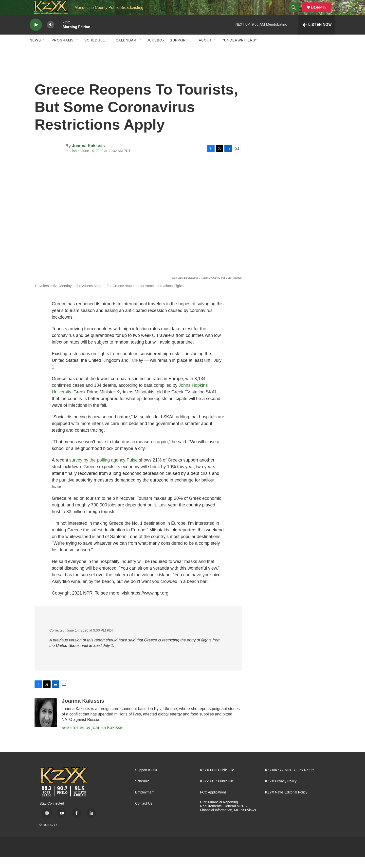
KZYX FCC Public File (217, 781)
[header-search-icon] (296, 13)
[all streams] (317, 36)
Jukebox (156, 51)
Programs (63, 51)
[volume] (51, 36)
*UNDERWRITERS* (240, 51)
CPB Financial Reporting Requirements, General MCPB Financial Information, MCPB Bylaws (228, 817)
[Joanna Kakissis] (46, 724)
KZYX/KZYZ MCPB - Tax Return (290, 781)
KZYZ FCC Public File (217, 792)
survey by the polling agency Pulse (103, 471)
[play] (36, 36)
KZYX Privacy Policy (281, 792)
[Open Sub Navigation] (45, 51)
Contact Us (144, 815)
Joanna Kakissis (88, 157)
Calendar (126, 51)
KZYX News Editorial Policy (286, 803)
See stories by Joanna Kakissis (92, 738)
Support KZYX (146, 781)
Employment (145, 803)
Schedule (95, 51)
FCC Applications (213, 803)
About (205, 51)
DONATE (322, 13)
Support (179, 51)
